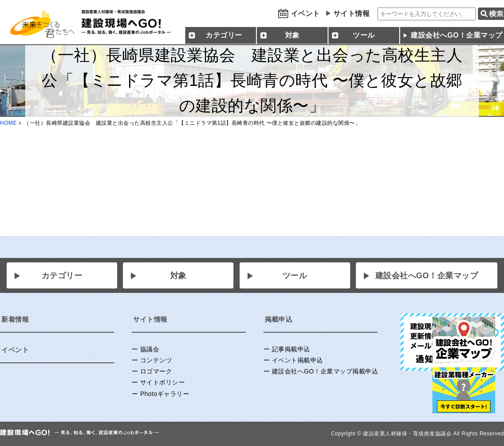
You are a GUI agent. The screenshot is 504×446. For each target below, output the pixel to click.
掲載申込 (279, 319)
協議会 (150, 349)
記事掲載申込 (291, 349)
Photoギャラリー (165, 394)
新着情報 (15, 319)
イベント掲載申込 (298, 360)
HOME (8, 123)
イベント (305, 13)
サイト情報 (352, 13)
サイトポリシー (163, 382)
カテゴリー (62, 276)
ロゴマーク (156, 371)
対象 (178, 276)
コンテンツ (156, 360)
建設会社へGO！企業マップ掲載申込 (325, 371)
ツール (295, 276)
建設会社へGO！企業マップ (427, 276)
